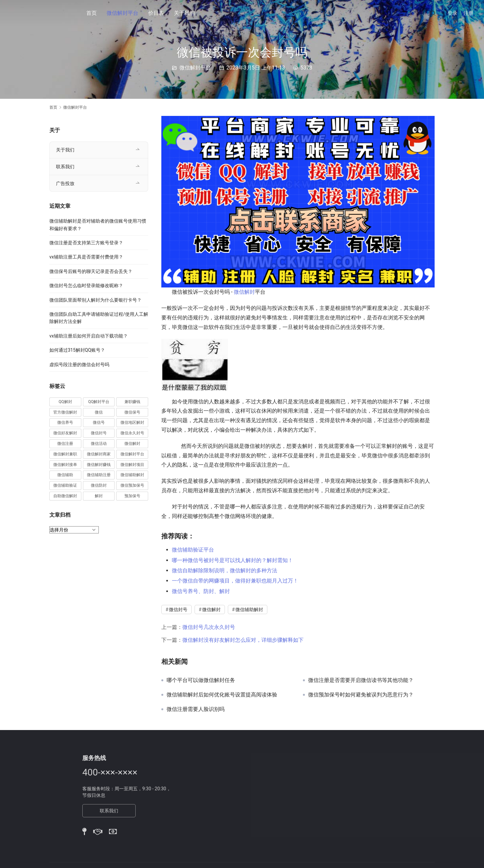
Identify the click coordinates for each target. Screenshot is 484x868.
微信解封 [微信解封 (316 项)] (132, 444)
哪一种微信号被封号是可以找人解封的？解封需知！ (232, 560)
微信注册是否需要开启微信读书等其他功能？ (361, 680)
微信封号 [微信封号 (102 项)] (99, 433)
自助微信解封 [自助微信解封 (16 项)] (65, 496)
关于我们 (184, 13)
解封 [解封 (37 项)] (99, 496)
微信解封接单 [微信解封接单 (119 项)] (65, 465)
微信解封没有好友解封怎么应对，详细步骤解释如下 (243, 640)
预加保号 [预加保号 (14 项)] (132, 496)
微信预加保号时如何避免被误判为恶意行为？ (361, 695)
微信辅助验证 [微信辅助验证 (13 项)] (65, 485)
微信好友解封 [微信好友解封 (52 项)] (65, 433)
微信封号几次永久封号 (209, 627)
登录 (452, 13)
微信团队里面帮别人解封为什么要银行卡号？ (95, 300)
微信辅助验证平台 (193, 550)
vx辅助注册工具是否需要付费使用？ (86, 257)
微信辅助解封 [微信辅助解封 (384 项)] (132, 475)
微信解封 (244, 292)
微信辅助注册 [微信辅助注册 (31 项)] (99, 475)
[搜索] (433, 13)
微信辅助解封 (249, 610)
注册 (469, 13)
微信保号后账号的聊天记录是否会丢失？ (91, 271)
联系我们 (65, 167)
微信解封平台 (122, 13)
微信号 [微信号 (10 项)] (99, 422)
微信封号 (178, 610)
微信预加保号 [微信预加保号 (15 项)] (132, 485)
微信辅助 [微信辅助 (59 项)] (65, 475)
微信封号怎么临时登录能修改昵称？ (86, 285)
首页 (92, 13)
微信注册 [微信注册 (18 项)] (65, 444)
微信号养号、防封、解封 (201, 591)
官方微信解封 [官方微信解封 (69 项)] (65, 412)
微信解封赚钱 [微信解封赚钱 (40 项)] (99, 465)
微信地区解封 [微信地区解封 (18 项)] (132, 422)
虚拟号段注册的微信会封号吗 (79, 365)
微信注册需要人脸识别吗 (196, 709)
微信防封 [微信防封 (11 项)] (99, 485)
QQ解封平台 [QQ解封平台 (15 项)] (99, 402)
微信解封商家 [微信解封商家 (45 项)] (99, 454)
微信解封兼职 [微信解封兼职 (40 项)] (65, 454)
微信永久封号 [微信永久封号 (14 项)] (132, 433)
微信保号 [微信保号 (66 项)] (132, 412)
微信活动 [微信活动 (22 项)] (99, 444)
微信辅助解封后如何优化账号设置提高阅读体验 (222, 695)
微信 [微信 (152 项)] (99, 412)
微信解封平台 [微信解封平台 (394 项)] (132, 454)
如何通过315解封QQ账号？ (77, 350)
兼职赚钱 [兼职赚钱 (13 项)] (132, 402)
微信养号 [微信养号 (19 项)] (65, 422)
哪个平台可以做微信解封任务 (201, 680)
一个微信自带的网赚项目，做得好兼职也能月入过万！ (235, 581)
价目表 (156, 13)
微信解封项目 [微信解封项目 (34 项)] (132, 465)
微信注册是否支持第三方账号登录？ (86, 243)
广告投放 (65, 183)
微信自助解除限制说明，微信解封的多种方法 (225, 570)
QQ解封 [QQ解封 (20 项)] (65, 402)
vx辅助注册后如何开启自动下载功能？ (89, 336)
